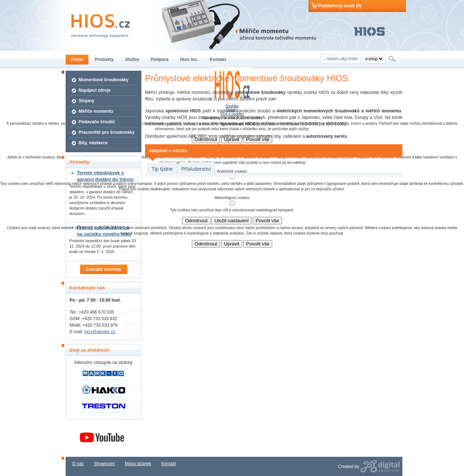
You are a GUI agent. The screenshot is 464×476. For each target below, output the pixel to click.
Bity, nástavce (93, 143)
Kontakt (169, 464)
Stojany (86, 101)
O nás (78, 464)
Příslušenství (196, 169)
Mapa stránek (138, 464)
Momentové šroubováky (103, 80)
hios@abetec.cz (100, 332)
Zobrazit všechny (103, 269)
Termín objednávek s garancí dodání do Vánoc (105, 176)
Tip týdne (162, 169)
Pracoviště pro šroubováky (107, 132)
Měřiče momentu (96, 111)
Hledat (393, 59)
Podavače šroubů (97, 122)
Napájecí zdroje (95, 90)
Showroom (104, 464)
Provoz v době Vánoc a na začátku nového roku (104, 230)
